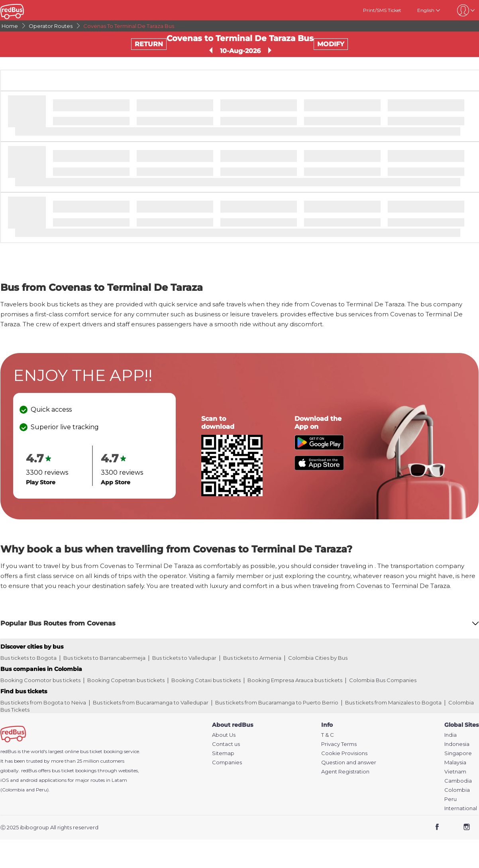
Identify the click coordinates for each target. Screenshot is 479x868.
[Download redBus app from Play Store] (319, 448)
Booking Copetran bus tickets (126, 680)
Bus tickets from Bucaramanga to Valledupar (151, 702)
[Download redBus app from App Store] (319, 468)
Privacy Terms (339, 744)
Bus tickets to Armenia (252, 658)
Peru (451, 799)
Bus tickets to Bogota (28, 658)
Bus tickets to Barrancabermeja (104, 658)
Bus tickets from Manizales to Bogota (393, 702)
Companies (227, 762)
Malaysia (455, 762)
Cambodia (458, 781)
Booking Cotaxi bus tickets (206, 680)
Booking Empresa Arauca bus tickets (295, 680)
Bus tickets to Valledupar (184, 658)
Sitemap (223, 753)
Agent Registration (345, 772)
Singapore (458, 753)
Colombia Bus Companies (383, 680)
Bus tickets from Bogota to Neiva (43, 702)
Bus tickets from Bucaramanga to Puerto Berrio (277, 702)
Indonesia (457, 744)
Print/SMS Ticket (382, 10)
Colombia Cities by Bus (318, 658)
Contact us (226, 744)
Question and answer (349, 762)
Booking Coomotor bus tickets (40, 680)
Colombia (457, 790)
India (451, 735)
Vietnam (455, 772)
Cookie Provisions (344, 753)
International (461, 808)
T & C (328, 735)
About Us (224, 735)
